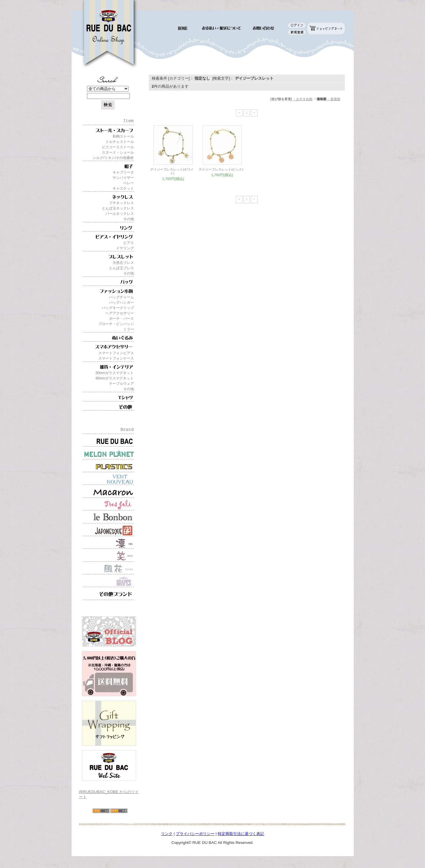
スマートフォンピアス (116, 353)
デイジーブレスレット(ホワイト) (172, 171)
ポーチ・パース (121, 319)
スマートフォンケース (116, 358)
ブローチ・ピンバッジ (116, 324)
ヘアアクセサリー (120, 313)
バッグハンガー (121, 303)
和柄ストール (123, 136)
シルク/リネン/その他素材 (113, 158)
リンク (167, 834)
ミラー (129, 329)
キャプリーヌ (123, 172)
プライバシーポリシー (195, 834)
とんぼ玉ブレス (121, 268)
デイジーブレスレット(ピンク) (221, 169)
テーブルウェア (121, 384)
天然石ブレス (123, 263)
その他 (129, 219)
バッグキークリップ (118, 308)
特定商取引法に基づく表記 (241, 834)
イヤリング (125, 248)
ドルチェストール (120, 142)
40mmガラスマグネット (114, 378)
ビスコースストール (118, 147)
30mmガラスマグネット (114, 373)
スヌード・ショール (118, 152)
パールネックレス (120, 214)
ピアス (129, 243)
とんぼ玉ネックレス (118, 208)
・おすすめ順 (303, 99)
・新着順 (334, 99)
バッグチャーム (121, 297)
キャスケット (123, 188)
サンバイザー (123, 178)
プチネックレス (121, 203)
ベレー (129, 183)
